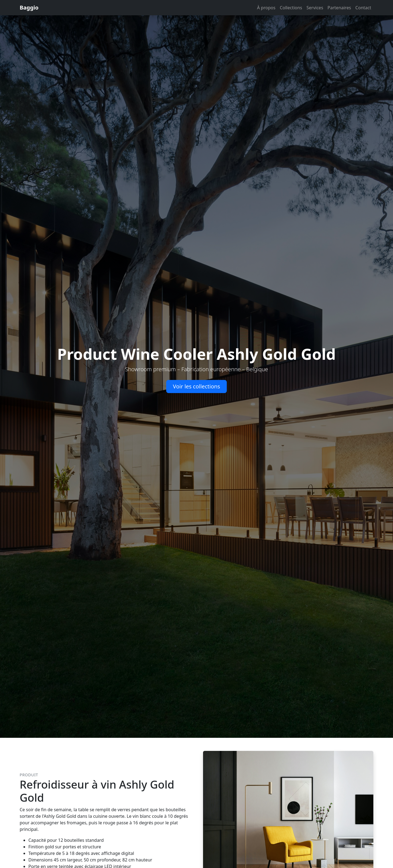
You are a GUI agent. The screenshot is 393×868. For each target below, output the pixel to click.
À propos (266, 8)
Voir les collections (197, 386)
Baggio (29, 8)
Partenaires (339, 8)
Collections (291, 8)
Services (315, 8)
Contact (363, 8)
